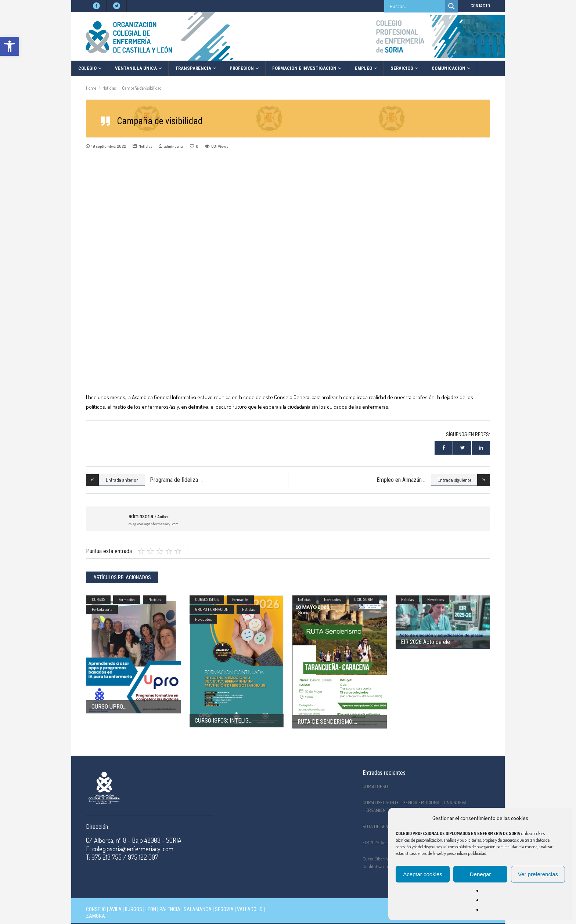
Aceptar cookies (423, 874)
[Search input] (417, 6)
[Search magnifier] (451, 6)
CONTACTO (480, 6)
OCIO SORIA (364, 599)
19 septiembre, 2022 (109, 146)
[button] (10, 46)
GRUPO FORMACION (212, 609)
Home (91, 88)
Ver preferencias (538, 874)
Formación (127, 599)
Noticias (109, 88)
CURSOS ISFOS (207, 599)
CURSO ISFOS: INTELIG (222, 721)
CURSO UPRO (107, 707)
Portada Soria (102, 609)
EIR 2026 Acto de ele (425, 642)
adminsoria (173, 146)
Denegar (480, 874)
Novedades (203, 619)
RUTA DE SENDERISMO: (325, 722)
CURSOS (98, 599)
